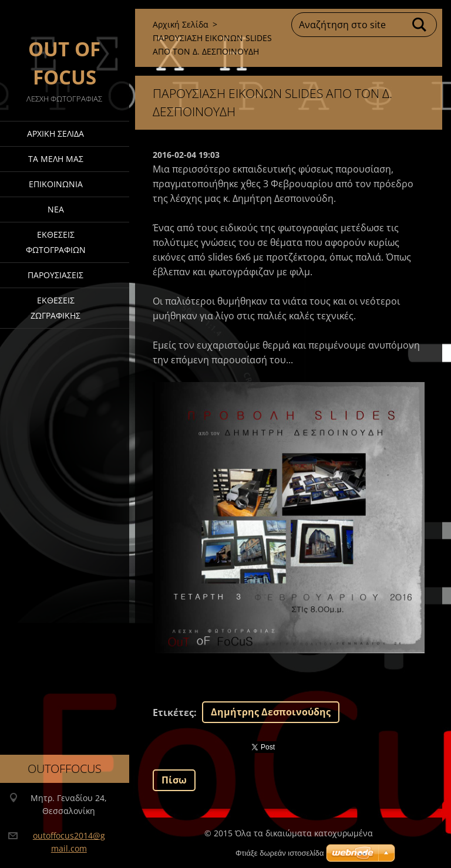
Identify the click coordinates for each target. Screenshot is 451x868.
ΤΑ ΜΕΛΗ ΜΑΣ (56, 159)
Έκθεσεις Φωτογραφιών (56, 242)
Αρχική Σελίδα (55, 134)
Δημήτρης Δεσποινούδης (271, 712)
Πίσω (174, 780)
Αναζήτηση (420, 25)
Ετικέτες (173, 712)
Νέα (56, 209)
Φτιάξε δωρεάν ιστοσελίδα (280, 853)
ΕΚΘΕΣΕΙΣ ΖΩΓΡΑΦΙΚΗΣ (55, 308)
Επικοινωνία (56, 184)
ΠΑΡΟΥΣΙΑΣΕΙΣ (55, 275)
